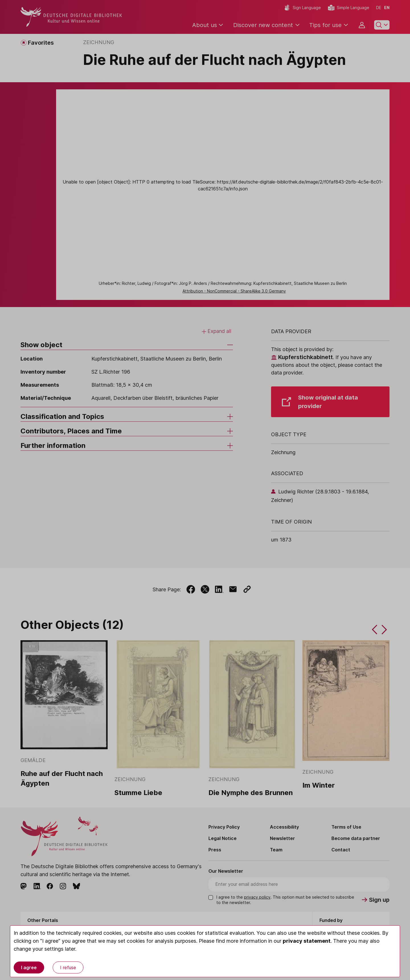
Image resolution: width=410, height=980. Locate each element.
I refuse (68, 967)
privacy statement (307, 941)
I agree (29, 967)
